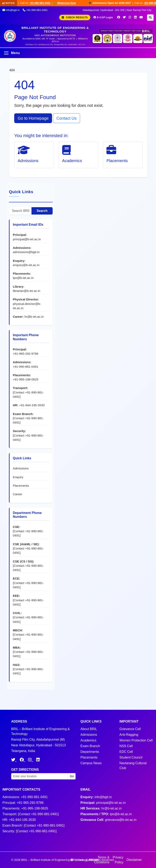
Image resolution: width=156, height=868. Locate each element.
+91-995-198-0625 (25, 379)
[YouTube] (141, 17)
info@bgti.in (11, 10)
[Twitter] (124, 17)
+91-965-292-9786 (25, 354)
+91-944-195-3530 (32, 405)
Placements (21, 486)
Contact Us (67, 118)
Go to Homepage (33, 118)
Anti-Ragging (129, 735)
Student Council (131, 757)
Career (17, 494)
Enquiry (18, 477)
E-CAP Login (103, 17)
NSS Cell (126, 746)
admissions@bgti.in (26, 252)
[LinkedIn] (135, 17)
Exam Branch (90, 746)
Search (42, 211)
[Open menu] (78, 53)
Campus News (91, 763)
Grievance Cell (130, 729)
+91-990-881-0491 (43, 3)
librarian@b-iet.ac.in (27, 291)
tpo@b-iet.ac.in (23, 278)
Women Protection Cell (136, 740)
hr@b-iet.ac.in (34, 317)
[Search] (150, 18)
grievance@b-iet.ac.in (121, 820)
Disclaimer (134, 860)
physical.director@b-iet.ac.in (27, 306)
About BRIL (89, 729)
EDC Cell (126, 752)
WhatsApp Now (68, 3)
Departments (90, 752)
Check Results (75, 17)
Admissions (21, 468)
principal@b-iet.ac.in (27, 239)
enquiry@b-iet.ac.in (26, 265)
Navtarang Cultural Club (133, 766)
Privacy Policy (118, 860)
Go (72, 776)
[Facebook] (119, 17)
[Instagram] (130, 17)
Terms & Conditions (102, 860)
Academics (88, 740)
